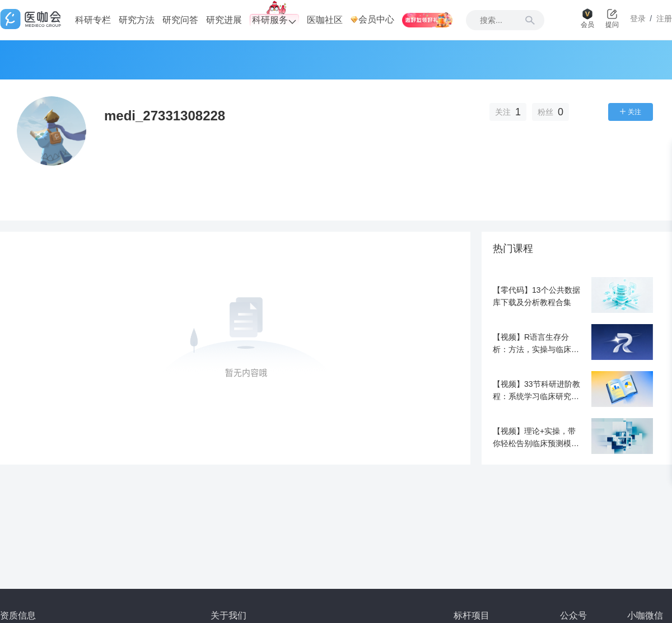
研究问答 (180, 20)
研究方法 (137, 20)
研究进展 (224, 20)
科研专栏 (93, 20)
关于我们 (228, 615)
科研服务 (274, 20)
